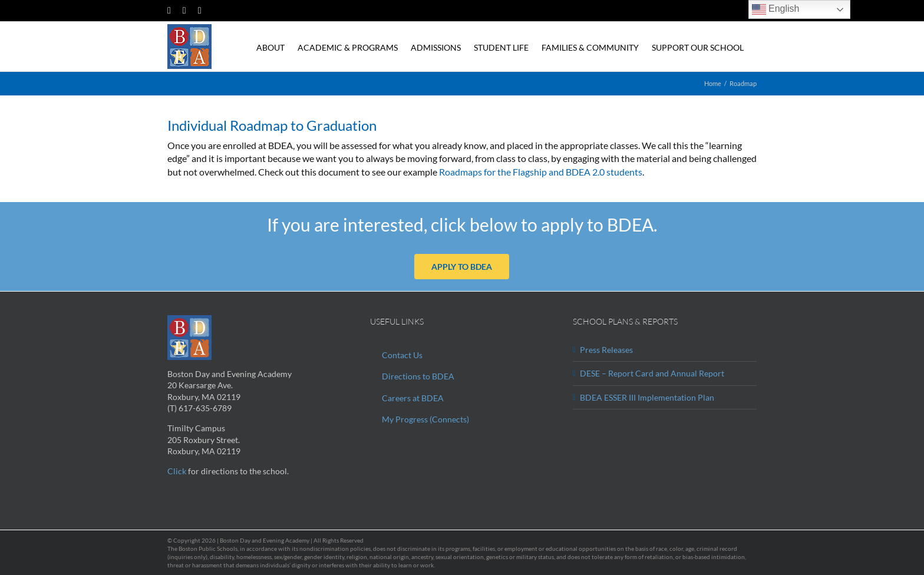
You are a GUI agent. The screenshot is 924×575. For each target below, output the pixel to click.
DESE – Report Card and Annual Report (652, 373)
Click (177, 471)
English (776, 9)
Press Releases (606, 350)
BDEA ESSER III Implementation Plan (647, 397)
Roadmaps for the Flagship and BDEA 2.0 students (540, 172)
